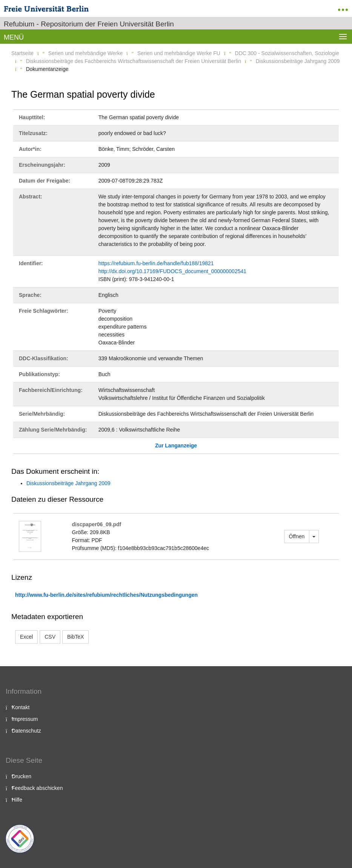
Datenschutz (26, 731)
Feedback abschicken (37, 788)
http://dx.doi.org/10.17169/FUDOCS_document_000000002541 (172, 271)
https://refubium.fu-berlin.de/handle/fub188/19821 (156, 263)
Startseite (22, 53)
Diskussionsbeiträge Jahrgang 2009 (298, 61)
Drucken (22, 776)
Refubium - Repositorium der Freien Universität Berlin (89, 24)
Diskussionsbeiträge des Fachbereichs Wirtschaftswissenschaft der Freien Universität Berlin (134, 61)
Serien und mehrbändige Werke (85, 53)
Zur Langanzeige (176, 446)
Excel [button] (26, 637)
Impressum (25, 719)
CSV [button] (50, 637)
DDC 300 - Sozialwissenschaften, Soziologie (287, 53)
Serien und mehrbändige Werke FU (179, 53)
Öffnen (297, 536)
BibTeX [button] (75, 637)
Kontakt (21, 707)
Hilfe (17, 800)
